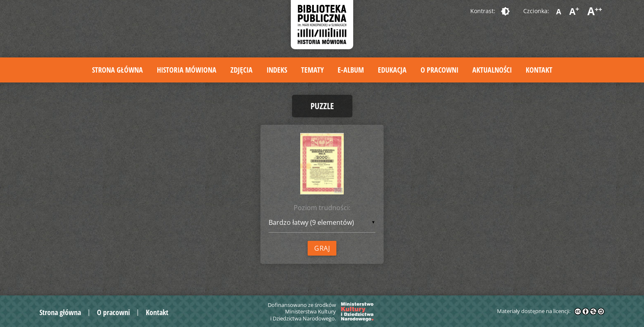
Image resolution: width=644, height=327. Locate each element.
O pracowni (439, 70)
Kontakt (539, 70)
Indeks (277, 70)
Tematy (312, 70)
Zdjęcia (241, 70)
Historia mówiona (187, 70)
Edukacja (392, 70)
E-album (351, 70)
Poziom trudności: (322, 208)
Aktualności (492, 70)
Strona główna (117, 70)
